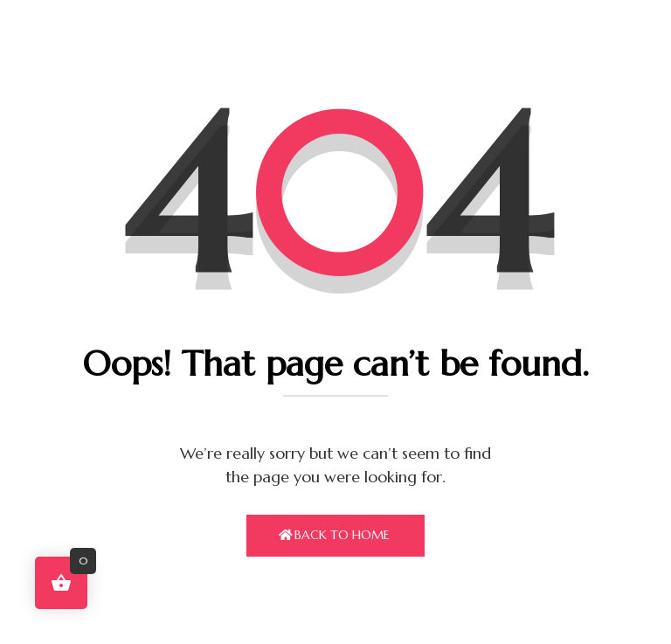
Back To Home (342, 535)
